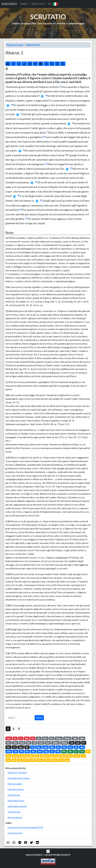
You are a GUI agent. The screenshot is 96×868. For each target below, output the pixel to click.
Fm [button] (8, 760)
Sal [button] (78, 743)
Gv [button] (82, 751)
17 (26, 218)
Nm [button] (27, 739)
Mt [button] (64, 751)
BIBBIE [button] (24, 4)
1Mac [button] (56, 743)
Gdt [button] (41, 743)
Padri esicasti (14, 795)
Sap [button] (21, 747)
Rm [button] (8, 756)
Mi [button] (21, 751)
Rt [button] (52, 739)
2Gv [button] (47, 760)
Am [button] (82, 747)
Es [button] (15, 739)
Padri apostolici (15, 784)
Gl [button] (76, 747)
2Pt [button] (33, 760)
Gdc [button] (45, 739)
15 (41, 200)
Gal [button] (31, 756)
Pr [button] (84, 743)
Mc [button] (70, 751)
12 (71, 168)
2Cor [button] (24, 756)
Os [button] (70, 747)
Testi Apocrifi (14, 812)
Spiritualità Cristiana (17, 806)
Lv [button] (21, 739)
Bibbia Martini (33, 45)
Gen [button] (9, 739)
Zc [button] (52, 751)
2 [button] (13, 729)
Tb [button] (35, 743)
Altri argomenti (15, 817)
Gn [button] (16, 751)
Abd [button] (9, 751)
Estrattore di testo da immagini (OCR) (25, 827)
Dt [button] (33, 739)
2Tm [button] (77, 756)
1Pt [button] (26, 760)
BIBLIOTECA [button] (38, 4)
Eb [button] (14, 760)
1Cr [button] (8, 743)
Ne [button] (28, 743)
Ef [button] (37, 756)
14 (18, 195)
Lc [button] (76, 751)
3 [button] (19, 729)
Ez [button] (58, 747)
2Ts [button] (62, 756)
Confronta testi (15, 833)
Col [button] (48, 756)
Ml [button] (58, 751)
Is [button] (32, 747)
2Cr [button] (15, 743)
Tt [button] (83, 756)
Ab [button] (33, 751)
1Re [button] (75, 739)
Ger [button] (38, 747)
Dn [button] (64, 747)
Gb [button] (72, 743)
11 (46, 164)
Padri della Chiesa (16, 801)
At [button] (88, 751)
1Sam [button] (59, 739)
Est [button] (48, 743)
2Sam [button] (67, 739)
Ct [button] (14, 747)
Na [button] (27, 751)
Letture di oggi (76, 23)
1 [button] (8, 729)
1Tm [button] (69, 756)
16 (21, 209)
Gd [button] (61, 760)
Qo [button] (8, 747)
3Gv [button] (54, 760)
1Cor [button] (15, 756)
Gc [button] (20, 760)
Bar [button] (52, 747)
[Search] (21, 718)
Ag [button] (46, 751)
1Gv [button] (40, 760)
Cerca (39, 718)
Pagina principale (15, 45)
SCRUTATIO (9, 4)
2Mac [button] (64, 743)
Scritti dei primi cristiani (19, 778)
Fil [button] (42, 756)
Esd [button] (22, 743)
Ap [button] (67, 760)
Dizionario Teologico (17, 773)
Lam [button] (45, 747)
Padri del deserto (16, 789)
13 (36, 182)
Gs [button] (39, 739)
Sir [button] (27, 747)
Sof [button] (40, 751)
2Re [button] (82, 739)
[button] (56, 4)
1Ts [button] (55, 756)
